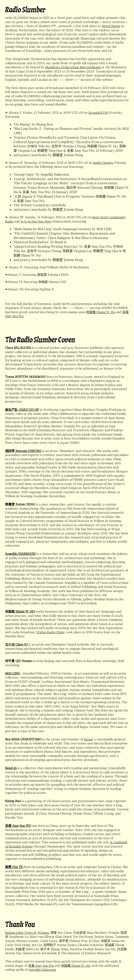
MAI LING (13, 673)
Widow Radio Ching (51, 632)
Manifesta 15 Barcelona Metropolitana (73, 67)
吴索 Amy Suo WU (18, 826)
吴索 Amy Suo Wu (41, 965)
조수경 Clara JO (16, 644)
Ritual (88, 739)
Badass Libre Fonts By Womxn (27, 932)
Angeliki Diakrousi (42, 969)
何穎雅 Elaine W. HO (20, 611)
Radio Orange (103, 162)
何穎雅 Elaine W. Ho (101, 312)
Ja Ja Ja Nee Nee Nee (36, 221)
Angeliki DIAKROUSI (20, 554)
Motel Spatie (111, 26)
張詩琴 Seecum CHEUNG (23, 451)
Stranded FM (98, 112)
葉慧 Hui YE (14, 867)
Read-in (11, 768)
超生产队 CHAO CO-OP (22, 409)
